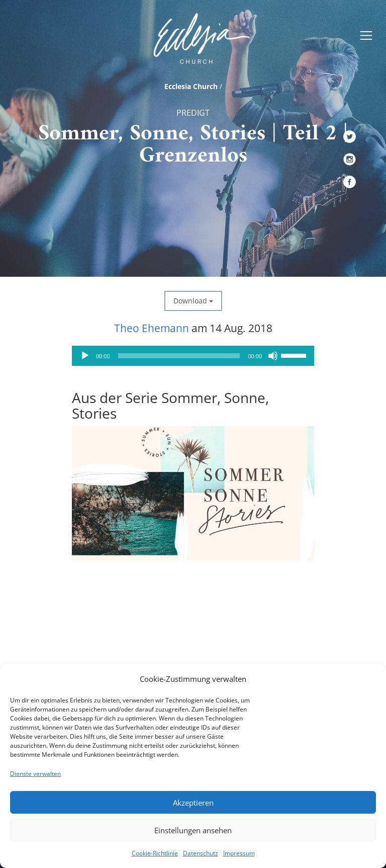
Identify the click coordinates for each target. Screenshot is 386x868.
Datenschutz (201, 853)
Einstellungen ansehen (193, 830)
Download (193, 301)
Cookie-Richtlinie (155, 853)
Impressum (239, 853)
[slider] (179, 356)
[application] (193, 356)
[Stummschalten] (273, 356)
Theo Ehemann (152, 328)
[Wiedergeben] (85, 356)
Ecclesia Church (191, 86)
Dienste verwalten (35, 774)
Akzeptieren (193, 803)
